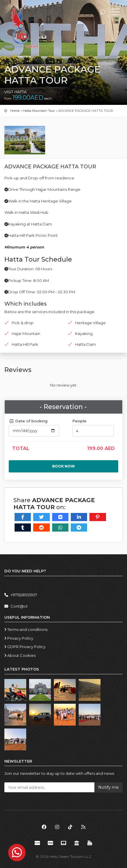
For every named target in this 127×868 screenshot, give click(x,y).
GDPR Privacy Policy (25, 647)
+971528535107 (21, 595)
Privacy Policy (19, 638)
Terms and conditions (26, 629)
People (79, 421)
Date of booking (28, 421)
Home (15, 111)
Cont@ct (16, 606)
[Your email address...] (49, 787)
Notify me (109, 787)
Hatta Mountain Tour (39, 111)
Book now (63, 466)
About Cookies (20, 655)
